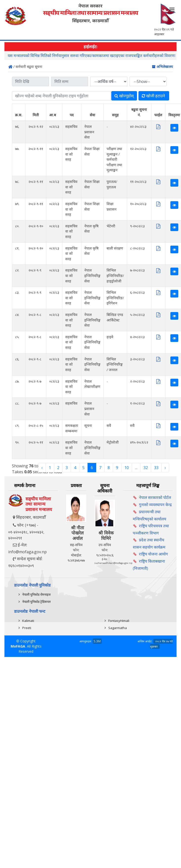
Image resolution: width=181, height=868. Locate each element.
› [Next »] (165, 468)
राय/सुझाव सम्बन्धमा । (24, 56)
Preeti (27, 628)
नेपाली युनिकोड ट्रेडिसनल (36, 602)
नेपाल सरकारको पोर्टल (155, 497)
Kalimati (28, 621)
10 (127, 468)
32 (146, 468)
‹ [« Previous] (42, 468)
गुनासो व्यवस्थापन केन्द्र (155, 505)
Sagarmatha (118, 628)
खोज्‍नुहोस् (124, 96)
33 (156, 468)
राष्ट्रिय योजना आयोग (153, 554)
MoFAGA (18, 646)
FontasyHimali (119, 621)
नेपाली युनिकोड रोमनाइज (36, 594)
